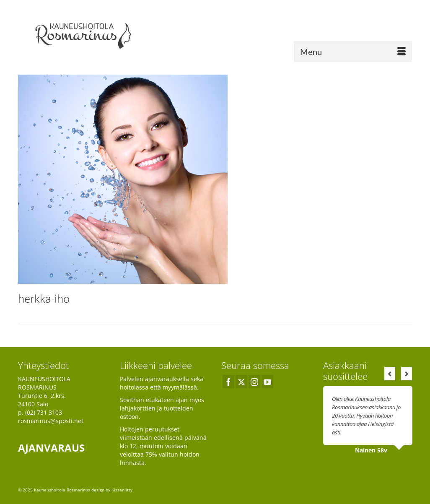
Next (407, 374)
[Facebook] (228, 381)
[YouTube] (267, 381)
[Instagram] (254, 381)
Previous (390, 374)
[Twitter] (241, 381)
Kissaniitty (122, 490)
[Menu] (353, 52)
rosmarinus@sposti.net (51, 421)
